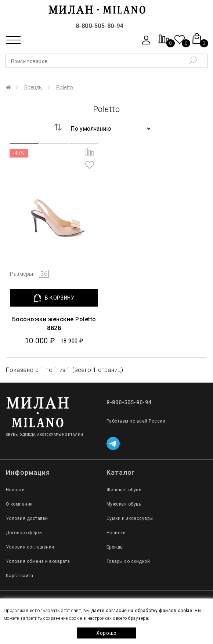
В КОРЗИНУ (54, 298)
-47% (19, 153)
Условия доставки (27, 518)
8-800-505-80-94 (100, 26)
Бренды (34, 87)
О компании (19, 504)
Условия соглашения (30, 547)
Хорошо (106, 633)
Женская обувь (124, 490)
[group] (54, 203)
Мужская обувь (124, 504)
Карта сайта (19, 576)
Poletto (65, 87)
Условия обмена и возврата (38, 561)
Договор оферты (24, 533)
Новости (15, 490)
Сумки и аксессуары (130, 518)
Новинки (116, 533)
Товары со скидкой (128, 561)
